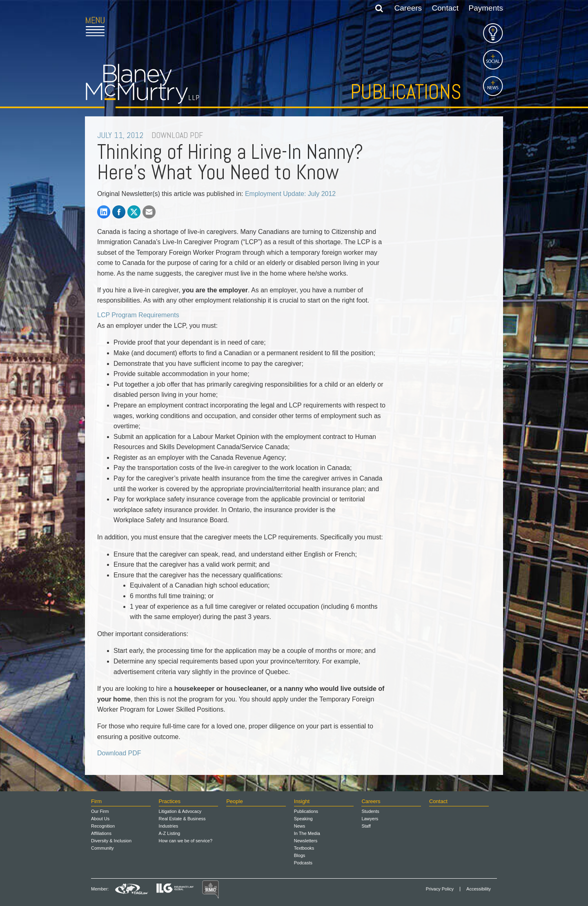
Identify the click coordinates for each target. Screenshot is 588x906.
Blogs (300, 855)
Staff (366, 826)
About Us (100, 819)
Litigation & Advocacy (180, 811)
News (300, 826)
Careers (408, 8)
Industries (169, 826)
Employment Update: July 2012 (290, 194)
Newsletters (306, 841)
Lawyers (370, 819)
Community (102, 848)
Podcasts (303, 863)
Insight (302, 801)
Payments (486, 8)
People (234, 801)
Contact (445, 8)
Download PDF (119, 753)
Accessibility (479, 889)
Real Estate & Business (182, 819)
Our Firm (100, 811)
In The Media (307, 833)
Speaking (303, 819)
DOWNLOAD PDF (177, 135)
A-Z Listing (170, 833)
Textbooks (304, 848)
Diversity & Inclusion (111, 841)
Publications (406, 92)
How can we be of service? (186, 841)
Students (370, 811)
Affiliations (101, 833)
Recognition (103, 826)
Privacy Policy (440, 889)
